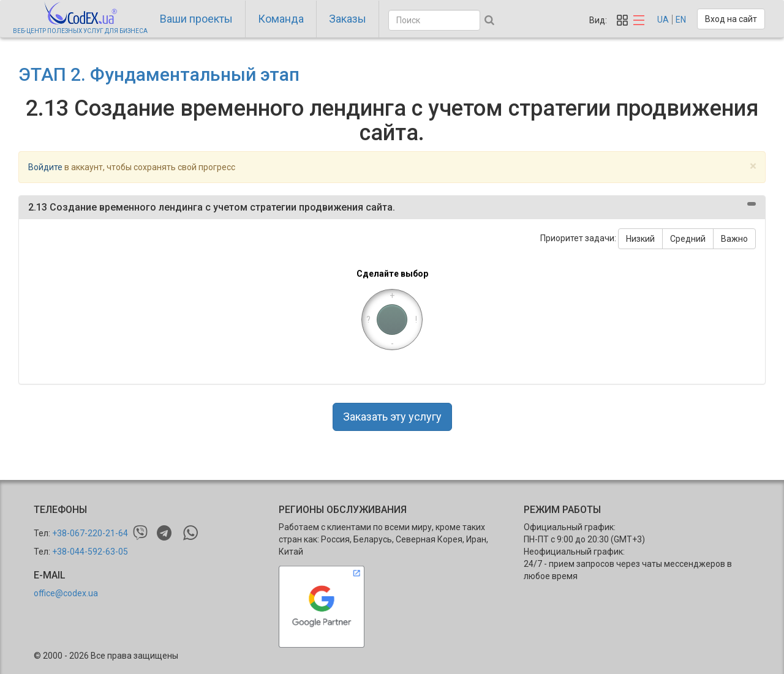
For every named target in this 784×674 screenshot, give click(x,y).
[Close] (753, 166)
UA (663, 20)
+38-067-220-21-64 (90, 533)
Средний (688, 239)
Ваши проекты (196, 19)
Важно (734, 239)
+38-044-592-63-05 (90, 552)
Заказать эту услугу (392, 417)
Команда (281, 19)
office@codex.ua (66, 593)
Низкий (640, 239)
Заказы (348, 19)
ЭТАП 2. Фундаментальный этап (159, 74)
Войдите (45, 167)
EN (681, 20)
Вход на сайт (731, 19)
